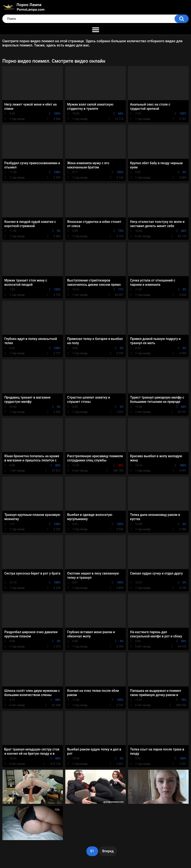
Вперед (108, 851)
